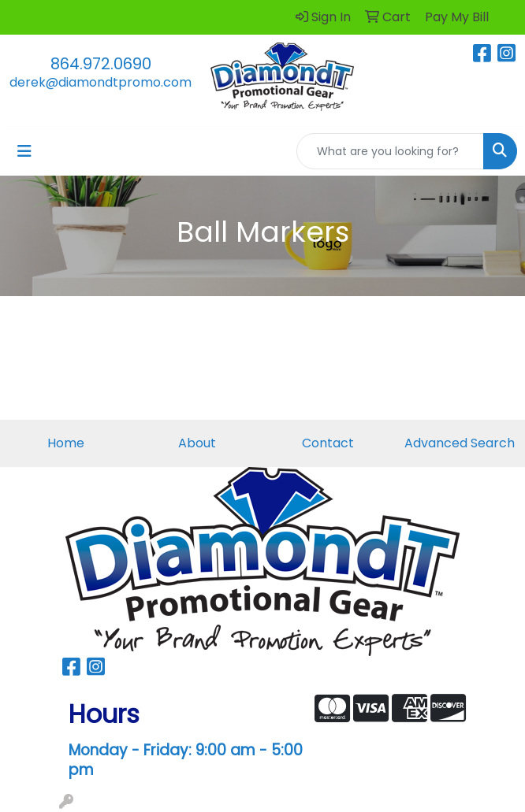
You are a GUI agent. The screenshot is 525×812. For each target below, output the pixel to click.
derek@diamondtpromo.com (101, 82)
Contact (328, 443)
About (197, 443)
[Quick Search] (390, 151)
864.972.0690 (101, 64)
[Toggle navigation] (24, 151)
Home (66, 443)
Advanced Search (460, 443)
